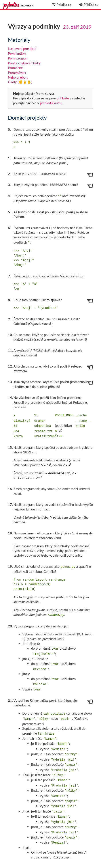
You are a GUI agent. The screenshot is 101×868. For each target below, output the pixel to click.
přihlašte (63, 98)
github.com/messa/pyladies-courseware (74, 863)
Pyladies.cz (62, 5)
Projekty (27, 5)
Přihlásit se (89, 5)
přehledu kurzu (50, 103)
